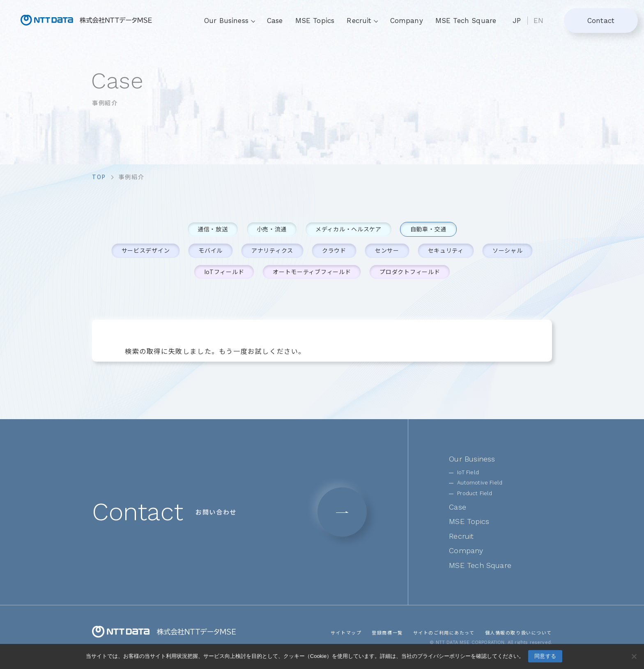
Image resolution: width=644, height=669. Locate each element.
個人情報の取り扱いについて (518, 632)
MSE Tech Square (466, 21)
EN (538, 21)
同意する (545, 656)
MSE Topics (315, 21)
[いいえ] (634, 656)
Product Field (475, 493)
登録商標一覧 (387, 632)
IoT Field (468, 472)
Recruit (461, 536)
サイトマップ (346, 632)
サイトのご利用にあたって (444, 632)
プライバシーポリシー (444, 656)
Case (275, 21)
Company (407, 21)
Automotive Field (480, 483)
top (99, 177)
